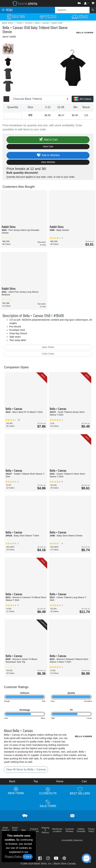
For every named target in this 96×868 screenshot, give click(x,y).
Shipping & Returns (45, 830)
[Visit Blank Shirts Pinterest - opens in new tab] (64, 858)
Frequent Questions (34, 830)
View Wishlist (48, 162)
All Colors (83, 99)
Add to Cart (48, 140)
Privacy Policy (13, 857)
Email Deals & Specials (5, 830)
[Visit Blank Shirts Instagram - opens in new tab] (48, 858)
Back (12, 781)
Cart (84, 781)
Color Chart (48, 354)
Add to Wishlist (48, 155)
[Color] (41, 99)
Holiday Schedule (81, 830)
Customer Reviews (70, 830)
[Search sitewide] (72, 10)
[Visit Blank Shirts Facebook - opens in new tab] (40, 858)
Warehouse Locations (57, 830)
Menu (7, 10)
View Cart (48, 146)
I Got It (28, 857)
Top (36, 781)
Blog (24, 830)
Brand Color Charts (15, 830)
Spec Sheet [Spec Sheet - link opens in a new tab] (48, 347)
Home (60, 781)
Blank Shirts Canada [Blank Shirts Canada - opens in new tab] (65, 864)
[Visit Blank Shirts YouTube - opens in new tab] (57, 858)
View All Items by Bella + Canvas (26, 769)
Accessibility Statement (72, 840)
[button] (79, 2)
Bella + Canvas (13, 27)
